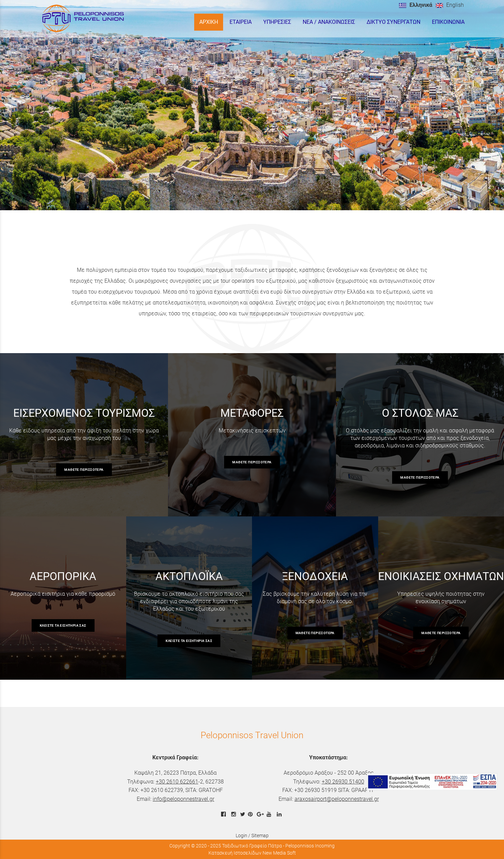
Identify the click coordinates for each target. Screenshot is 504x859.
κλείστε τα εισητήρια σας (63, 625)
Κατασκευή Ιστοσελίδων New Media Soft (252, 853)
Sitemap (260, 836)
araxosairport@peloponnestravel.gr (337, 799)
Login (241, 836)
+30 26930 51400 (343, 782)
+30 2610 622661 (177, 782)
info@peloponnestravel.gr (183, 799)
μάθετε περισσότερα (84, 470)
